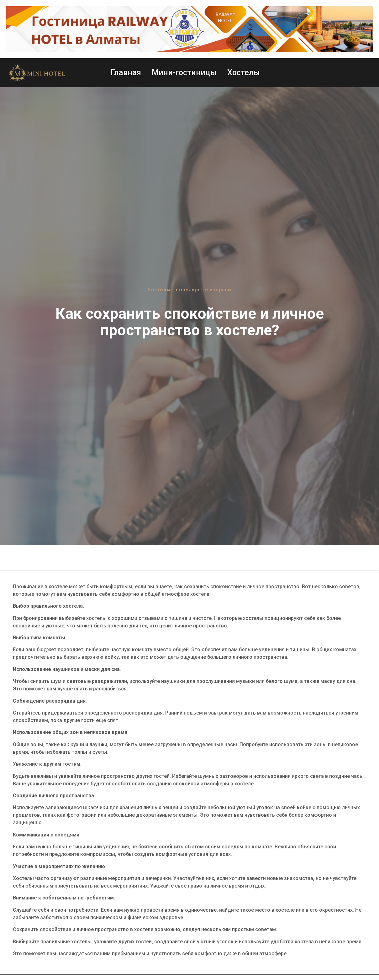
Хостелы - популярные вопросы (190, 289)
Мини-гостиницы (184, 73)
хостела (200, 594)
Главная (126, 73)
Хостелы (244, 73)
